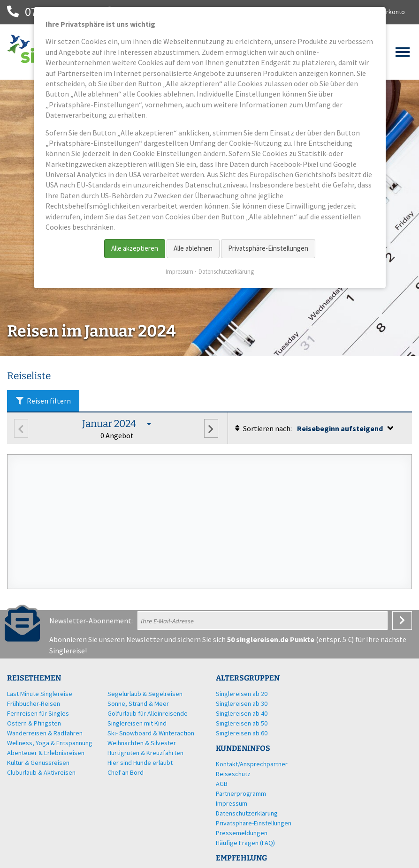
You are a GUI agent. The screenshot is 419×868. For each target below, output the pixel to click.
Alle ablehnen (193, 248)
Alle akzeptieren (135, 248)
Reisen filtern (43, 401)
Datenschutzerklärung (226, 272)
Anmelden (402, 621)
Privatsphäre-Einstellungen (268, 248)
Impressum (179, 272)
